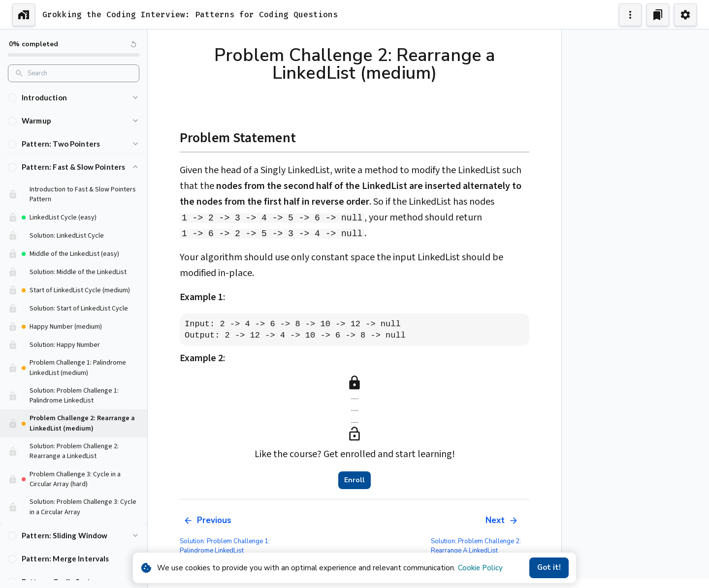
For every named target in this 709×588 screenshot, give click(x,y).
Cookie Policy (480, 568)
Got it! (549, 568)
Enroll (354, 480)
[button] (74, 98)
